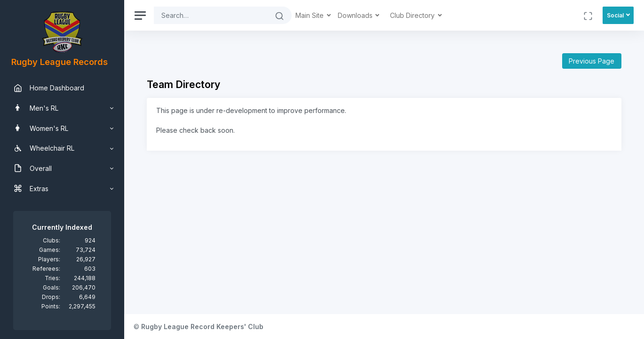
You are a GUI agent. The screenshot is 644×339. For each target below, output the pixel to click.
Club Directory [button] (413, 15)
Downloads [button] (356, 15)
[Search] (211, 15)
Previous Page (592, 61)
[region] (62, 169)
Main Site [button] (310, 15)
